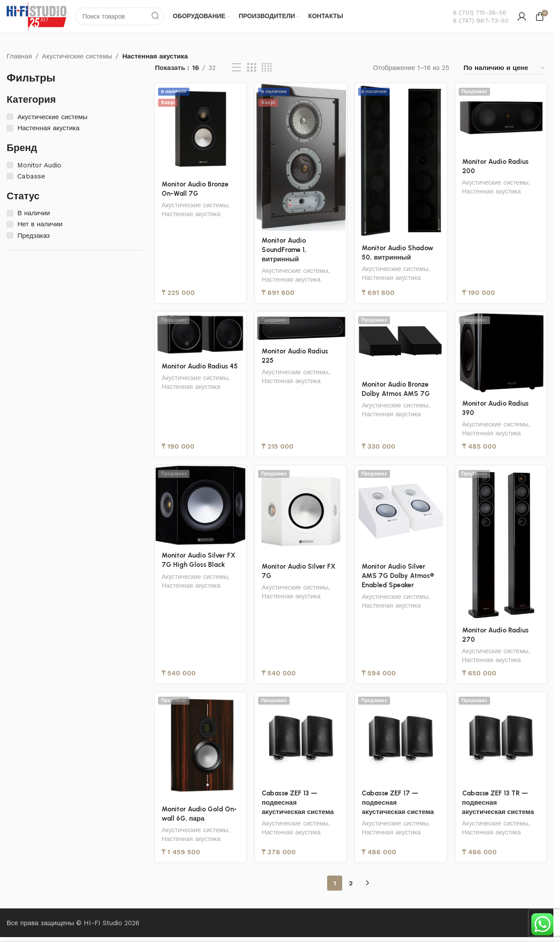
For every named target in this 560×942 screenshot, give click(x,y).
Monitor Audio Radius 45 (200, 366)
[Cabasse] (10, 176)
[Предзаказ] (10, 235)
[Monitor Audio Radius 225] (301, 327)
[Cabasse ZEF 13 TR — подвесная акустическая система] (501, 738)
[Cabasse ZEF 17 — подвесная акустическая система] (401, 738)
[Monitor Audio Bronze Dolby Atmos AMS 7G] (401, 343)
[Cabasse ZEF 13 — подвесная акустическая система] (301, 738)
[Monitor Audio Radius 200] (501, 118)
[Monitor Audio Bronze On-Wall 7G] (201, 129)
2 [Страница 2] (351, 883)
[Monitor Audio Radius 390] (501, 353)
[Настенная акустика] (10, 128)
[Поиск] (120, 16)
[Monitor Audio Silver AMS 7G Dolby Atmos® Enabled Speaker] (401, 511)
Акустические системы (77, 56)
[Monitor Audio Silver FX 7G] (301, 511)
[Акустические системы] (10, 117)
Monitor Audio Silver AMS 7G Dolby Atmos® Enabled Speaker (398, 576)
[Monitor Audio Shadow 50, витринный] (401, 161)
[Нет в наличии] (10, 224)
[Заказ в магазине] (505, 68)
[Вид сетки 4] (267, 68)
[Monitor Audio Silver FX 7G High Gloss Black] (201, 506)
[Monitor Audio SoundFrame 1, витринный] (301, 157)
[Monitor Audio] (10, 165)
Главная (19, 56)
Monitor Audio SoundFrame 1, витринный (284, 250)
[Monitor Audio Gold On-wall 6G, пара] (201, 746)
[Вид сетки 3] (251, 68)
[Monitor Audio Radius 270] (501, 543)
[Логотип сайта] (37, 16)
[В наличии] (10, 213)
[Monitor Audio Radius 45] (201, 334)
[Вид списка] (236, 68)
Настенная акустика (191, 214)
